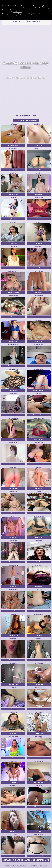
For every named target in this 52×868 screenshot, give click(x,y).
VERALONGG (39, 737)
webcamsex (39, 464)
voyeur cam (39, 758)
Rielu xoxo (39, 712)
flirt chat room (13, 660)
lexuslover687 (13, 296)
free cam (13, 782)
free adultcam (13, 611)
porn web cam (39, 268)
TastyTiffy (13, 516)
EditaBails (13, 639)
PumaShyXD (13, 712)
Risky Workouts (39, 345)
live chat (39, 170)
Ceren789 (39, 590)
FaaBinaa (39, 639)
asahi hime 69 (39, 124)
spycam (39, 317)
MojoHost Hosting (22, 866)
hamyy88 (39, 394)
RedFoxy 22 (13, 124)
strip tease (39, 145)
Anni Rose (13, 222)
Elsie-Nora (39, 786)
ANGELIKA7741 (39, 443)
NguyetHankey (13, 418)
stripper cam (13, 243)
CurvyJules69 (39, 271)
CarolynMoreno (13, 590)
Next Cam (32, 115)
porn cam (39, 366)
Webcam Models (34, 866)
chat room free (13, 635)
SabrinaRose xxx (39, 418)
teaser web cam (13, 366)
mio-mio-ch (39, 688)
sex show (39, 513)
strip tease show (13, 219)
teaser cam (39, 660)
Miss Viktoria (39, 296)
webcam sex (13, 709)
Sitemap (7, 866)
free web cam (39, 611)
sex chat (39, 831)
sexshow (13, 807)
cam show (39, 537)
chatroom (13, 268)
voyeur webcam (13, 145)
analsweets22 (39, 369)
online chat (39, 243)
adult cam (13, 513)
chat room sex (39, 194)
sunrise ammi (13, 565)
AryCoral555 (13, 492)
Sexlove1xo (39, 565)
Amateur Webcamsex (33, 22)
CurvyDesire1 (39, 663)
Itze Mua (13, 688)
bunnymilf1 (13, 394)
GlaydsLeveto (13, 149)
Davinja (13, 614)
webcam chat (39, 439)
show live (13, 537)
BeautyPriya (13, 320)
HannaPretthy (13, 737)
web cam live (13, 488)
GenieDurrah (13, 663)
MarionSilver (39, 320)
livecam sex (39, 292)
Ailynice (39, 467)
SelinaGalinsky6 (13, 271)
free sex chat (13, 341)
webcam (39, 219)
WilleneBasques (13, 345)
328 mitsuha (13, 198)
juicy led (39, 173)
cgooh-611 (39, 149)
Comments (21, 115)
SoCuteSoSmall (39, 614)
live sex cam (39, 733)
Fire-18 (39, 492)
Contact (13, 866)
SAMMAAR (13, 467)
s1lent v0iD (13, 541)
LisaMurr (39, 810)
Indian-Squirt (39, 198)
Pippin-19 (13, 173)
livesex (13, 415)
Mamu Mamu (13, 443)
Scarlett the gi (39, 761)
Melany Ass (39, 247)
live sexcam (39, 488)
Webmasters (44, 866)
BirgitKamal (13, 810)
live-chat (39, 562)
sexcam (39, 709)
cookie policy (17, 12)
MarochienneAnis (39, 516)
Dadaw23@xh (13, 369)
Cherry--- (39, 222)
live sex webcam (39, 390)
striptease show (39, 807)
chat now (39, 635)
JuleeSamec (13, 247)
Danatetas (39, 541)
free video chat (13, 758)
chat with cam (13, 317)
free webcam (13, 562)
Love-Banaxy (13, 835)
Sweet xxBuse (39, 835)
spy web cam (13, 684)
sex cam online (13, 194)
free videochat (13, 170)
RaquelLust (13, 761)
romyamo (13, 786)
